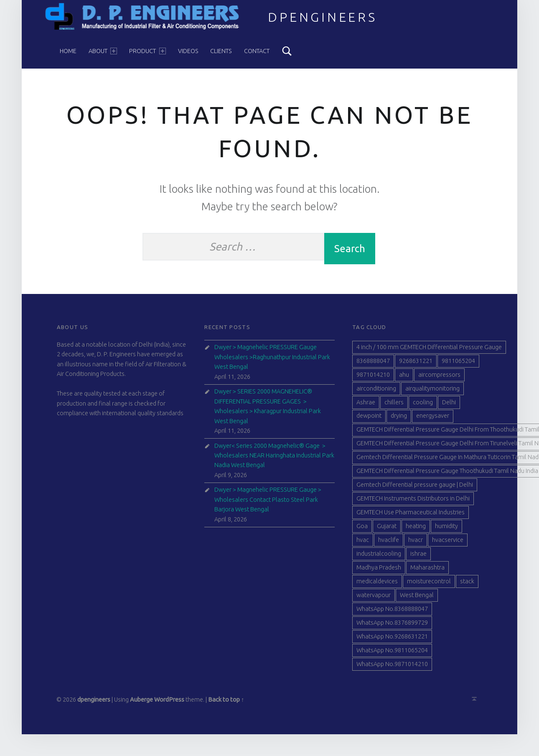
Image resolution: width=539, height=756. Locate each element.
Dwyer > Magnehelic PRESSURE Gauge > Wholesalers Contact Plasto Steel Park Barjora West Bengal (268, 503)
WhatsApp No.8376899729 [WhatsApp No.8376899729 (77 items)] (392, 626)
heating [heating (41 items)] (416, 529)
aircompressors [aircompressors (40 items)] (439, 378)
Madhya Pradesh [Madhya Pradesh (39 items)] (379, 570)
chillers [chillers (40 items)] (394, 405)
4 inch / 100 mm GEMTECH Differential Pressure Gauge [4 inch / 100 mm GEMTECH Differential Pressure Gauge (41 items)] (429, 350)
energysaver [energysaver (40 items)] (433, 419)
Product (147, 51)
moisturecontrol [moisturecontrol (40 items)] (429, 584)
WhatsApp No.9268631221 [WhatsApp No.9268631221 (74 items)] (392, 639)
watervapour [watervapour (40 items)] (374, 598)
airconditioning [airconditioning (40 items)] (376, 391)
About (103, 51)
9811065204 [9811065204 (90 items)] (458, 364)
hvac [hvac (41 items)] (363, 543)
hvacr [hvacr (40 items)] (416, 543)
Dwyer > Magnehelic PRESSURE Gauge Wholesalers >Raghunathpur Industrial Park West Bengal (272, 360)
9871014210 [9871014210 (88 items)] (373, 378)
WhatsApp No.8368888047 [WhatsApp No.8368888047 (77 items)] (392, 612)
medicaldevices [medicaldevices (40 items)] (377, 584)
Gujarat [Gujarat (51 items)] (387, 529)
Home (68, 51)
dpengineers (323, 17)
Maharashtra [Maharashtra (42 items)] (427, 570)
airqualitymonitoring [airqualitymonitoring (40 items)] (432, 391)
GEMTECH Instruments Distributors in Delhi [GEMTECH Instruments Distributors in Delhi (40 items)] (413, 502)
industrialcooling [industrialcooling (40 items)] (379, 557)
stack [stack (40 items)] (467, 584)
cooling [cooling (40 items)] (423, 405)
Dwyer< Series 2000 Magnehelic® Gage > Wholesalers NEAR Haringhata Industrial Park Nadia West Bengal (274, 458)
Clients (221, 51)
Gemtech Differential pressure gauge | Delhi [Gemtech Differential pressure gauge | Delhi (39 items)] (415, 488)
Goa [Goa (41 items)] (362, 529)
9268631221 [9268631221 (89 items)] (416, 364)
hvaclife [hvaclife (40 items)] (389, 543)
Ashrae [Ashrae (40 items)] (366, 405)
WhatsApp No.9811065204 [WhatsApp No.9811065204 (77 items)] (392, 653)
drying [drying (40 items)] (399, 419)
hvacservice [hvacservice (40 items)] (448, 543)
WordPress (169, 702)
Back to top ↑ (226, 702)
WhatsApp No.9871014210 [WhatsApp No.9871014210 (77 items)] (392, 667)
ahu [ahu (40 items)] (404, 378)
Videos (188, 51)
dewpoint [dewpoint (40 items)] (369, 419)
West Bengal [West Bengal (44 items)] (417, 598)
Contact (257, 51)
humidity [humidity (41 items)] (446, 529)
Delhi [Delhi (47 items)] (449, 405)
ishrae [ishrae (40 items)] (418, 557)
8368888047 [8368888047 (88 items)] (373, 364)
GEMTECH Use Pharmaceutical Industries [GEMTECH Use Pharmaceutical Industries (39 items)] (411, 516)
